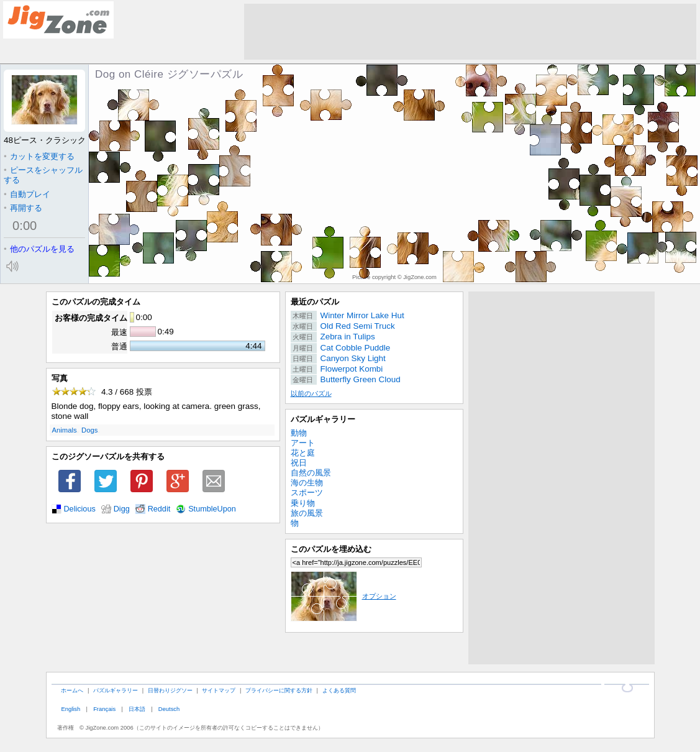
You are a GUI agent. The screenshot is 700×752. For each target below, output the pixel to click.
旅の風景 (307, 513)
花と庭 (303, 453)
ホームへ (72, 690)
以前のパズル (311, 393)
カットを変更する (39, 156)
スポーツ (307, 493)
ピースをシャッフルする (43, 175)
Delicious (80, 509)
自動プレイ (27, 194)
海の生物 (307, 483)
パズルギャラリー (323, 419)
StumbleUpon (212, 509)
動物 (299, 433)
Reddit (159, 509)
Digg (122, 509)
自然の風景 (311, 473)
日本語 (137, 709)
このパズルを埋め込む (331, 549)
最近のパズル (315, 302)
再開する (23, 208)
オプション (343, 596)
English (70, 709)
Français (104, 709)
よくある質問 (339, 690)
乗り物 (303, 503)
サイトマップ (219, 690)
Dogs (89, 430)
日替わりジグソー (170, 690)
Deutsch (169, 709)
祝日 (299, 463)
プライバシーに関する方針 (279, 690)
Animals (65, 430)
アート (303, 443)
